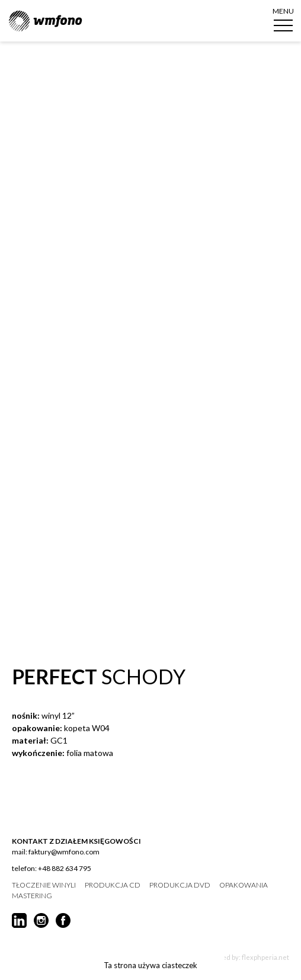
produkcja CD (113, 885)
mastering (32, 896)
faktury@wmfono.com (64, 852)
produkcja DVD (180, 885)
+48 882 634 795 (65, 868)
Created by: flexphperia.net (247, 957)
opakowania (244, 885)
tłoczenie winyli (44, 885)
